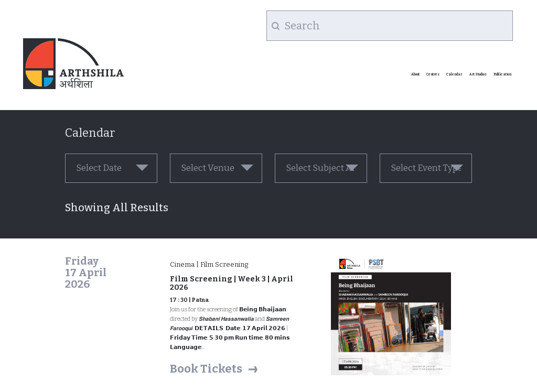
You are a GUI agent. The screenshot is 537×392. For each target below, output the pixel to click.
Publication (502, 74)
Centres (433, 74)
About (415, 74)
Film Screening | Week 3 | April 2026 (232, 283)
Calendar (454, 74)
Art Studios (478, 74)
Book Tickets (206, 369)
